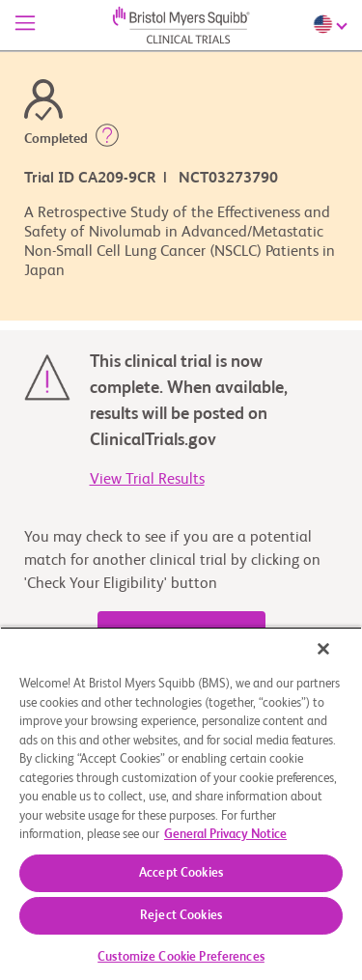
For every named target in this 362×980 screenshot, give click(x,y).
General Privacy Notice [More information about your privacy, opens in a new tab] (225, 835)
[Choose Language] (333, 24)
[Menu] (25, 25)
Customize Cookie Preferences (181, 957)
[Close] (323, 649)
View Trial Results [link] (147, 480)
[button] (107, 139)
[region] (181, 803)
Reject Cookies (181, 916)
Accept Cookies (181, 873)
